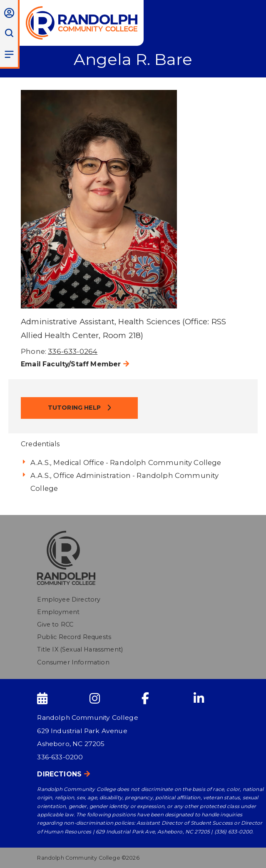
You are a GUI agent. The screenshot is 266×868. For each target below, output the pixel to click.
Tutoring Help (75, 408)
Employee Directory (69, 599)
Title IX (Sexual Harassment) (80, 649)
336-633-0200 (60, 757)
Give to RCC (55, 624)
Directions (59, 774)
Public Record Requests (74, 637)
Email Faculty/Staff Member (71, 364)
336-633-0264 (73, 351)
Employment (58, 612)
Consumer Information (73, 662)
